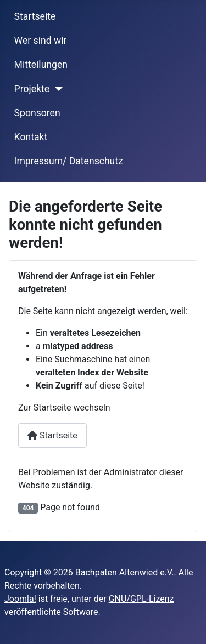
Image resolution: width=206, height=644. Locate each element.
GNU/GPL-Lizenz (141, 599)
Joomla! (20, 599)
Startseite (35, 16)
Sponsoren (37, 113)
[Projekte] (56, 89)
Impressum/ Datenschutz (69, 161)
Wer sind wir (41, 41)
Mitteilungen (41, 65)
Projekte (32, 89)
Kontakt (31, 137)
